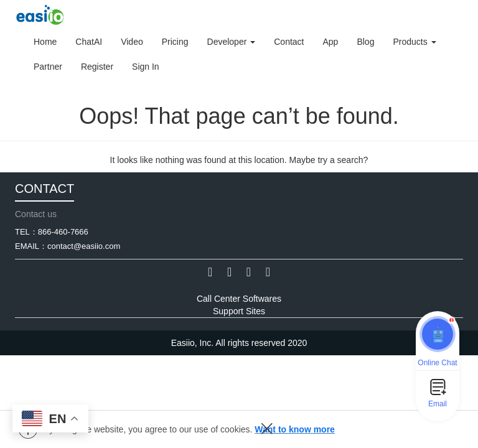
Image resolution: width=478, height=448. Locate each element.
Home (45, 42)
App (330, 42)
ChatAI (89, 42)
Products (414, 42)
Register (97, 67)
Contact (289, 42)
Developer (232, 42)
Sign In (146, 67)
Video (132, 42)
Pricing (175, 42)
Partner (48, 67)
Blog (365, 42)
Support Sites (239, 311)
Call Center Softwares (239, 299)
